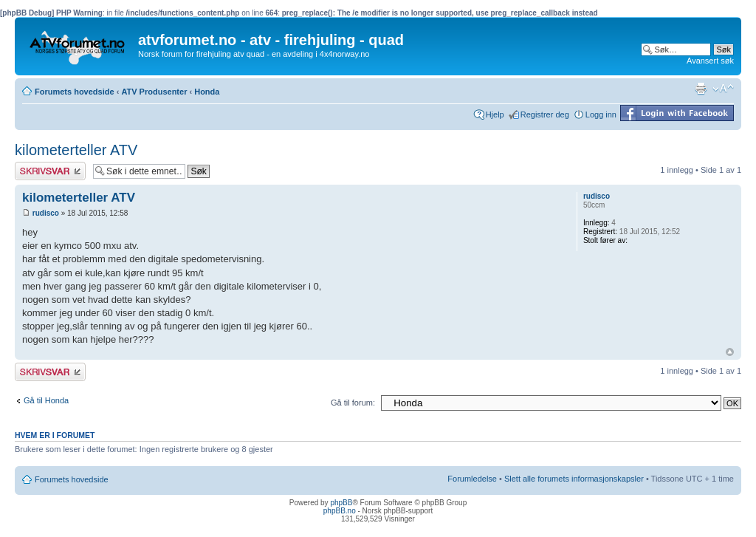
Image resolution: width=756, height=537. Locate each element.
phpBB (341, 503)
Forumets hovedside (75, 92)
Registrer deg (545, 114)
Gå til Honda (46, 400)
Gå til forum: (353, 403)
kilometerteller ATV (76, 150)
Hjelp (495, 114)
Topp (730, 352)
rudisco (46, 213)
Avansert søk (710, 61)
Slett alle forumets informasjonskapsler (574, 479)
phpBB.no (340, 511)
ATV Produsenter (154, 92)
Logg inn (601, 114)
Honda (207, 92)
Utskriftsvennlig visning (701, 89)
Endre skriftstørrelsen (723, 89)
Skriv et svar (50, 171)
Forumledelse (472, 479)
